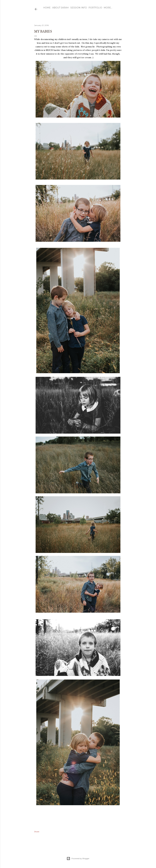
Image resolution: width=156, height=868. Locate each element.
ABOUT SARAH (60, 8)
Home (47, 8)
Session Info (79, 8)
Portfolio (95, 8)
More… (108, 8)
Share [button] (37, 832)
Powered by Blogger (78, 859)
